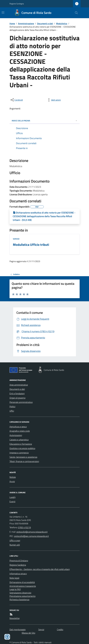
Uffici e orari (15, 540)
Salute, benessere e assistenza (23, 457)
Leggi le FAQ (15, 589)
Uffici (12, 411)
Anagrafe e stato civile (20, 431)
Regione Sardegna (17, 4)
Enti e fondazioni (17, 393)
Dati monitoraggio (18, 629)
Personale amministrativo (21, 402)
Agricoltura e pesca (18, 427)
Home (12, 23)
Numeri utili (15, 545)
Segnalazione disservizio (20, 593)
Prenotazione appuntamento (22, 596)
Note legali (14, 578)
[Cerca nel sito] (75, 13)
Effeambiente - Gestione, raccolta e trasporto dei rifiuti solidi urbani (40, 569)
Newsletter (15, 618)
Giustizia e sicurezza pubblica (22, 448)
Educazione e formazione (21, 444)
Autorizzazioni (16, 435)
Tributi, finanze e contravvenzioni (24, 461)
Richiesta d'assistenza (19, 599)
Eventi (12, 501)
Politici (12, 406)
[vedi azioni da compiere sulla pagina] (54, 100)
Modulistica (62, 23)
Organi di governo (17, 398)
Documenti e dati (45, 23)
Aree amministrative (19, 385)
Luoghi (13, 497)
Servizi (16, 239)
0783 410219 (24, 527)
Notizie (13, 477)
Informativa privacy (18, 574)
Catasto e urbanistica (19, 440)
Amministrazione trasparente (23, 586)
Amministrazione (26, 23)
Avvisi (12, 481)
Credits (60, 629)
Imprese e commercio (19, 453)
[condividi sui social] (16, 100)
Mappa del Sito (28, 633)
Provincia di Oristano (19, 561)
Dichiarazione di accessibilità (22, 582)
